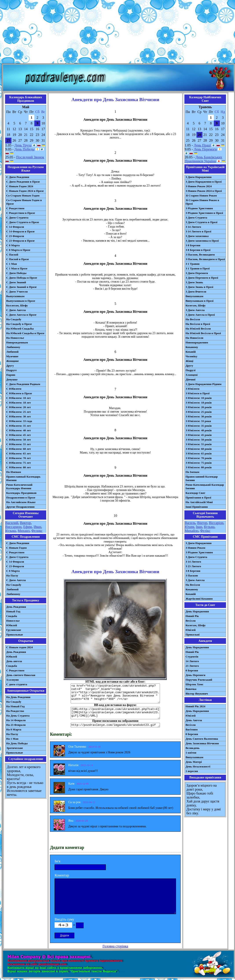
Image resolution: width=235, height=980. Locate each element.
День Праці (202, 145)
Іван (199, 527)
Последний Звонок (30, 157)
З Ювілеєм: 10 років (199, 398)
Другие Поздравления (20, 507)
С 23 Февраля (15, 236)
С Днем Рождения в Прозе (23, 182)
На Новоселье (15, 338)
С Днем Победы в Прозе (22, 278)
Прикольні (193, 634)
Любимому (13, 347)
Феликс (37, 531)
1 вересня (192, 771)
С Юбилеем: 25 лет (18, 412)
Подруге (11, 370)
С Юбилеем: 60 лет (18, 449)
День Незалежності (198, 766)
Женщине (12, 361)
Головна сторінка (115, 946)
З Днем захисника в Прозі (202, 241)
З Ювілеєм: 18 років (199, 403)
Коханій (191, 352)
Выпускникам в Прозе (21, 301)
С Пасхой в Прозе (17, 259)
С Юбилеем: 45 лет (18, 435)
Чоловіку (191, 356)
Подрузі (190, 370)
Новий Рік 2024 (195, 706)
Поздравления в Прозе (21, 497)
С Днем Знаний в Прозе (21, 287)
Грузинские (14, 630)
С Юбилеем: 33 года (19, 421)
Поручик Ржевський (199, 680)
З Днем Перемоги (197, 273)
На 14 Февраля (16, 720)
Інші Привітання (197, 507)
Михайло (191, 531)
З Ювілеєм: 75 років (199, 463)
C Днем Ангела (16, 580)
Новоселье (13, 621)
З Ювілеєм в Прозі (197, 393)
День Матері (194, 762)
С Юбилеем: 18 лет (18, 403)
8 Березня (192, 670)
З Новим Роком (195, 548)
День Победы (24, 149)
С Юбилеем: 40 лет (18, 430)
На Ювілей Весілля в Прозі (203, 333)
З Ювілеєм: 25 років (199, 412)
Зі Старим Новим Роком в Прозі (202, 202)
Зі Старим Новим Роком (201, 195)
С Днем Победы (16, 273)
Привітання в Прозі (198, 497)
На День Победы (17, 743)
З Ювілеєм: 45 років (199, 435)
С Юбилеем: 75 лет (18, 463)
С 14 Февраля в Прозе (20, 231)
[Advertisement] (117, 33)
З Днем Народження (198, 177)
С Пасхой (12, 255)
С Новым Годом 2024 (20, 186)
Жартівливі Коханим (199, 599)
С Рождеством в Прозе (21, 213)
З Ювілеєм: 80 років (199, 467)
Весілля (191, 621)
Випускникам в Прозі (199, 301)
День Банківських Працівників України (203, 159)
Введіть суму (64, 919)
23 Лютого (192, 666)
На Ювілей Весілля (198, 329)
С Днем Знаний (16, 282)
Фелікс (205, 531)
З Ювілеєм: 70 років (199, 458)
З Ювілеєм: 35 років (199, 426)
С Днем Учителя (17, 292)
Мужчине (12, 356)
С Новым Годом (16, 548)
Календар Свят (195, 493)
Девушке (12, 379)
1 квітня (191, 753)
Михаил (24, 531)
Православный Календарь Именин (23, 478)
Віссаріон (216, 523)
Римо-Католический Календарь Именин (19, 486)
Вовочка (191, 689)
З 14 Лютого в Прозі (198, 231)
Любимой (12, 352)
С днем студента (17, 684)
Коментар (62, 875)
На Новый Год (15, 706)
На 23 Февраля (16, 725)
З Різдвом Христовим (199, 208)
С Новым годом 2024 (19, 647)
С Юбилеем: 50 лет (18, 440)
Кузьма (11, 531)
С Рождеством (15, 208)
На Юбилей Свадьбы (20, 329)
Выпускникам (15, 296)
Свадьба (12, 616)
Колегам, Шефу (196, 305)
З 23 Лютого (193, 566)
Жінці (189, 361)
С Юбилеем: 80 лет (18, 467)
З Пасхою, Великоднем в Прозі (205, 259)
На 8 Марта (14, 729)
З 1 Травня (192, 264)
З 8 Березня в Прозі (198, 250)
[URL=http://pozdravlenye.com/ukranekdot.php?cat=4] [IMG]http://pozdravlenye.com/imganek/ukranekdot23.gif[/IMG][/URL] (115, 713)
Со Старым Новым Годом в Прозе (24, 202)
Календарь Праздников (21, 493)
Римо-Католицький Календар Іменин (205, 486)
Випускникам (194, 296)
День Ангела (194, 720)
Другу (10, 366)
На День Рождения (18, 697)
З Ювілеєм (192, 389)
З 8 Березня (193, 245)
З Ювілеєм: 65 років (199, 453)
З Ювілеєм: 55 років (199, 444)
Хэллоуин (12, 680)
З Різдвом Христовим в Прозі (204, 213)
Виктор (26, 523)
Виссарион (13, 527)
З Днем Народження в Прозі (204, 182)
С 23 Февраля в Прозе (20, 241)
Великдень (192, 748)
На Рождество (15, 711)
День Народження (197, 611)
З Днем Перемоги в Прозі (202, 278)
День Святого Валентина (202, 739)
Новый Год (13, 611)
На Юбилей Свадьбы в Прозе (25, 333)
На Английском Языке (21, 502)
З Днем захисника (197, 236)
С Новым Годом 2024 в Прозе (25, 191)
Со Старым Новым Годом (23, 195)
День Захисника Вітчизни (202, 743)
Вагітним (192, 729)
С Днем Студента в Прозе (23, 222)
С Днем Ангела (16, 310)
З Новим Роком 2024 (199, 186)
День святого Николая (21, 675)
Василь (190, 523)
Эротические (15, 748)
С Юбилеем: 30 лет (18, 416)
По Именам (14, 472)
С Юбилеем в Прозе (19, 393)
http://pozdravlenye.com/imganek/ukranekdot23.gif (115, 725)
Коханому (192, 347)
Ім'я (57, 861)
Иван (38, 527)
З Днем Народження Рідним (203, 384)
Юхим (189, 527)
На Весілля (193, 319)
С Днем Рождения (18, 177)
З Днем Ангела (195, 310)
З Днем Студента (196, 218)
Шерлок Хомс (194, 684)
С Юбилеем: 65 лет (18, 453)
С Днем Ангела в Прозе (21, 315)
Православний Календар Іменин (202, 478)
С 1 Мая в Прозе (17, 268)
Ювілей (191, 630)
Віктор (202, 523)
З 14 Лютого (193, 227)
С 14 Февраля (15, 227)
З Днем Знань (194, 282)
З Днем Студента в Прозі (201, 222)
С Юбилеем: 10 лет (18, 398)
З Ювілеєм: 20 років (199, 407)
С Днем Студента (17, 218)
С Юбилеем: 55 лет (18, 444)
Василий (12, 523)
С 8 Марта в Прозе (18, 250)
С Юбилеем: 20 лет (18, 407)
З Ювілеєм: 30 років (199, 416)
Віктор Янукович (197, 694)
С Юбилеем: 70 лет (18, 458)
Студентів (192, 657)
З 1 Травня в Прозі (198, 268)
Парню (11, 375)
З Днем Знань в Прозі (199, 287)
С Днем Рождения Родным (23, 384)
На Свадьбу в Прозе (19, 324)
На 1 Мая (12, 739)
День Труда (23, 145)
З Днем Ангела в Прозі (200, 315)
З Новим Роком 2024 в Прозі (204, 191)
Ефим (28, 527)
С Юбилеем (14, 389)
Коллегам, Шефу (17, 305)
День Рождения (16, 607)
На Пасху (12, 575)
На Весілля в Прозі (198, 324)
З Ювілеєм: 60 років (199, 449)
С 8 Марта (13, 245)
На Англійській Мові (199, 502)
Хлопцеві (192, 375)
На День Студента (18, 716)
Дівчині (190, 379)
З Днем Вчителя (196, 292)
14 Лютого (192, 661)
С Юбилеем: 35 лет (18, 426)
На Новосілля (194, 338)
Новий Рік (192, 616)
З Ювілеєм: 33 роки (198, 421)
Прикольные (15, 634)
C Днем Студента (17, 557)
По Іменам (192, 472)
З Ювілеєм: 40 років (199, 430)
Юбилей (12, 625)
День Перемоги (205, 149)
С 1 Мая (11, 264)
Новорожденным (17, 342)
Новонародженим (197, 342)
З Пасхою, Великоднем (200, 255)
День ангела (14, 661)
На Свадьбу (14, 319)
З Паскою (192, 575)
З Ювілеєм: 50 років (199, 440)
